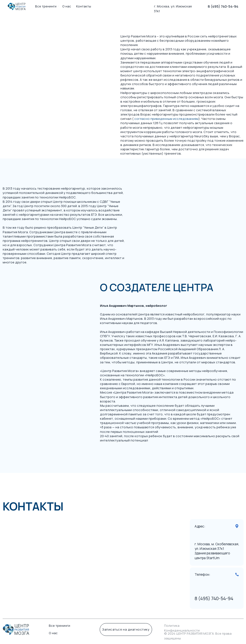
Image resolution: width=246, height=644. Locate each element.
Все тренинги (59, 626)
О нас (53, 633)
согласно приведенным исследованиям (166, 119)
